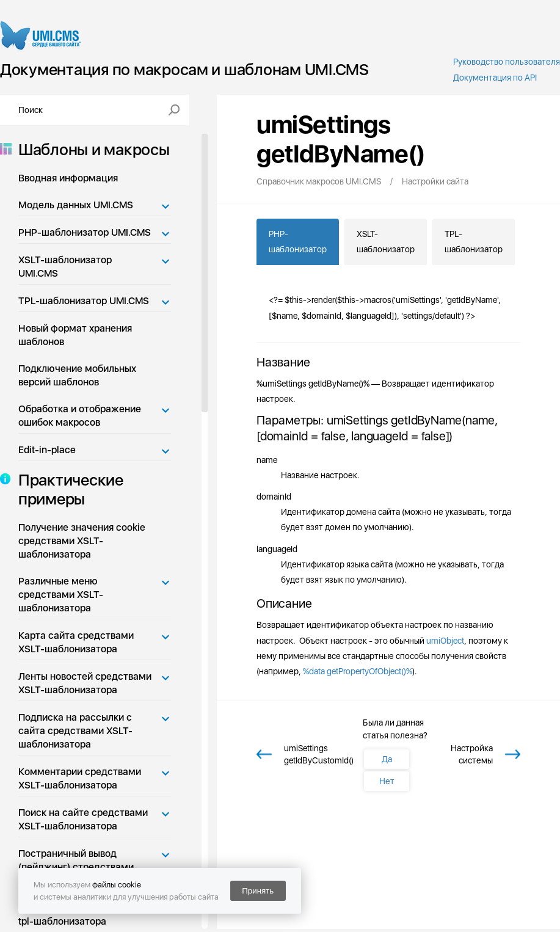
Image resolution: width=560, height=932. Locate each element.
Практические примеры (67, 489)
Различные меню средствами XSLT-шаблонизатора (61, 595)
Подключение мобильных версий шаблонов (77, 375)
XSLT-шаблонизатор (386, 242)
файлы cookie (117, 885)
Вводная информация (68, 178)
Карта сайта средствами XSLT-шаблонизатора (76, 642)
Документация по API (495, 78)
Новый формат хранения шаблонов (75, 335)
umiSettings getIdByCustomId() (319, 754)
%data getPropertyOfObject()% (358, 671)
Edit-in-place (47, 450)
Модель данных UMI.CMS (76, 205)
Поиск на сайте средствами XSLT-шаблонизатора (83, 819)
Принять (258, 891)
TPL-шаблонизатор (474, 242)
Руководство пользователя (507, 62)
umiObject (445, 641)
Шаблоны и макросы (90, 149)
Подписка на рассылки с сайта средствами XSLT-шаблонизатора (75, 731)
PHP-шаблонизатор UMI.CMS (85, 232)
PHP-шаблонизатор (298, 242)
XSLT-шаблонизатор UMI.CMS (65, 267)
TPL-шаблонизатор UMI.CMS (84, 301)
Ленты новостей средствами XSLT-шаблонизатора (85, 683)
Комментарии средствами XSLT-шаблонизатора (80, 778)
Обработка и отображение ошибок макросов (80, 416)
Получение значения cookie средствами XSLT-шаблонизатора (82, 541)
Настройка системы (472, 754)
